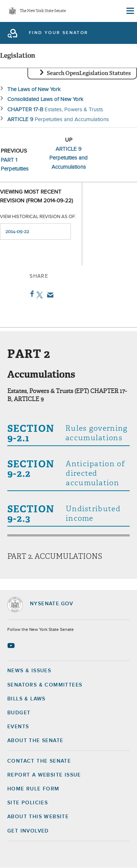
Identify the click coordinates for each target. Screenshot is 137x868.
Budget (19, 713)
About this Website (38, 817)
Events (18, 727)
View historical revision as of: (38, 217)
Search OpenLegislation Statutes (89, 73)
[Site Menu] (130, 11)
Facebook (31, 294)
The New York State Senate (43, 11)
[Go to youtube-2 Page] (12, 646)
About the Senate (35, 741)
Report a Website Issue (44, 775)
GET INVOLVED (28, 831)
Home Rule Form (33, 789)
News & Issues (29, 671)
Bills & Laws (26, 699)
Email (49, 295)
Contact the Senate (39, 761)
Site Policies (28, 803)
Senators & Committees (45, 685)
